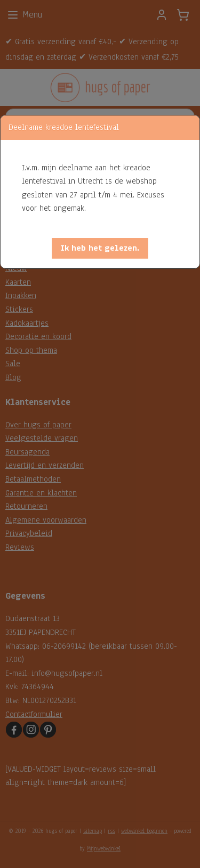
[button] (100, 248)
